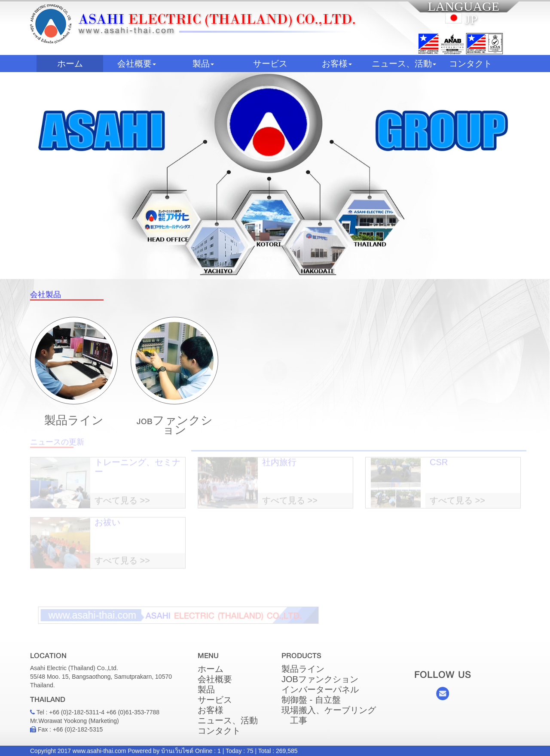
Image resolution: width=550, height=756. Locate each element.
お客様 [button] (337, 64)
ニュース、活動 (228, 720)
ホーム (80, 63)
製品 (206, 689)
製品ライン (74, 414)
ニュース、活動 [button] (404, 64)
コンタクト (471, 64)
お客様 (211, 710)
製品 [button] (203, 64)
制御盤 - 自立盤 (311, 700)
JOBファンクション (174, 393)
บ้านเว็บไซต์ (177, 751)
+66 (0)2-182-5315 (78, 729)
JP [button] (463, 19)
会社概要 (215, 679)
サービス (270, 64)
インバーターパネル (320, 689)
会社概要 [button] (137, 64)
